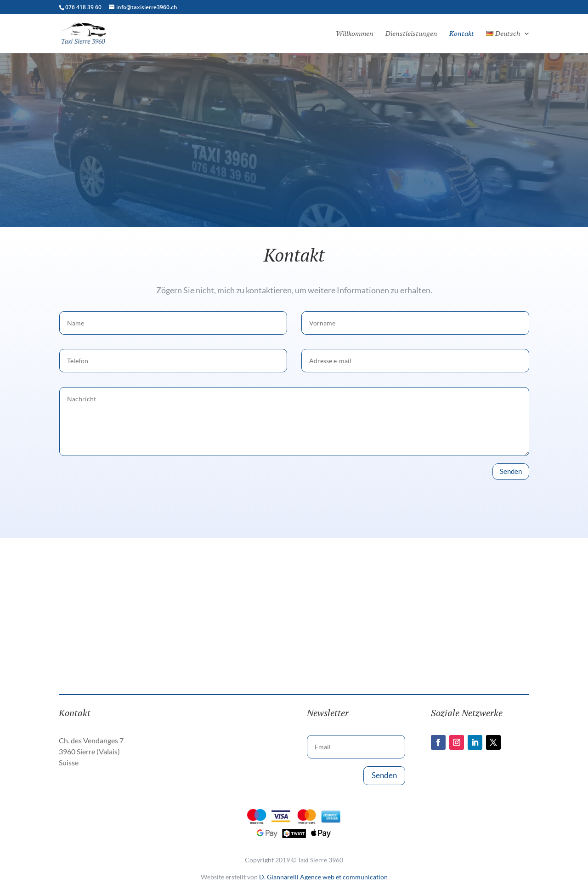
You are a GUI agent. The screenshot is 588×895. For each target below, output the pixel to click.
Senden (511, 471)
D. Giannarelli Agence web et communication (323, 877)
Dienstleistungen (411, 34)
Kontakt (462, 34)
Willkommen (355, 34)
